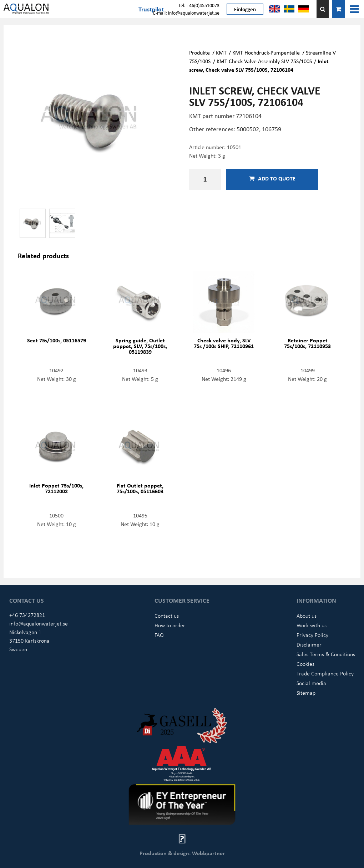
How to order (170, 625)
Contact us (167, 616)
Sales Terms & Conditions (326, 654)
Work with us (312, 625)
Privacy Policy (312, 635)
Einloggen (245, 9)
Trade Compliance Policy (325, 673)
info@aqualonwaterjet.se (39, 623)
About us (307, 616)
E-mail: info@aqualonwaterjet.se (186, 13)
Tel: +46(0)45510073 (199, 5)
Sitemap (306, 693)
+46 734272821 (27, 615)
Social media (311, 683)
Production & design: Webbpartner (182, 853)
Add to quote (272, 178)
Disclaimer (309, 644)
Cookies (305, 664)
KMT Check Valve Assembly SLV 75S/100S (264, 61)
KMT (221, 52)
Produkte (199, 52)
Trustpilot (151, 9)
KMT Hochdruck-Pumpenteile (266, 52)
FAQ (159, 635)
